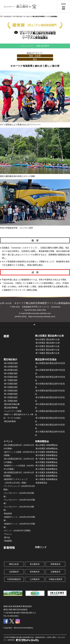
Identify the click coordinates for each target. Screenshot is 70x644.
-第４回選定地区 (11, 391)
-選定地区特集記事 (12, 404)
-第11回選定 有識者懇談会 (46, 445)
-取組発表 (8, 513)
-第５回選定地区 (11, 387)
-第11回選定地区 (11, 367)
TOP (1, 16)
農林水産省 (14, 564)
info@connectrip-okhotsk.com (38, 313)
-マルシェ (8, 534)
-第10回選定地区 (11, 370)
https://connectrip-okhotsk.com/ (42, 316)
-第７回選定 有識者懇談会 (46, 459)
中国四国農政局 (14, 579)
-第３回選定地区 (11, 394)
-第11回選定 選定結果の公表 (47, 339)
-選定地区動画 (10, 421)
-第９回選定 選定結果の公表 (47, 346)
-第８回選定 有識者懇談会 (46, 455)
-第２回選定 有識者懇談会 (46, 476)
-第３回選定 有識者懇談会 (46, 472)
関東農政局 (55, 564)
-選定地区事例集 (11, 408)
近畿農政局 (55, 572)
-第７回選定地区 (11, 380)
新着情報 (9, 548)
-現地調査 (8, 541)
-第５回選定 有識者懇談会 (46, 466)
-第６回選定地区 (11, 384)
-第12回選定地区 (11, 363)
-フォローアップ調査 (13, 411)
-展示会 (7, 537)
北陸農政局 (14, 572)
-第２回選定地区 (11, 397)
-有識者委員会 (41, 483)
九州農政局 (35, 579)
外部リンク (41, 547)
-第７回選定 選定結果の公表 (47, 353)
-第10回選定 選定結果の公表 (47, 343)
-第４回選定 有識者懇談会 (46, 469)
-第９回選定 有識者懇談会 (46, 452)
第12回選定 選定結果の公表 (49, 336)
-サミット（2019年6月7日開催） (18, 531)
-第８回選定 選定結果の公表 (47, 350)
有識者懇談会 (42, 441)
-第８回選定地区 (11, 377)
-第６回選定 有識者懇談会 (46, 462)
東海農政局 (35, 572)
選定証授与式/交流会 (46, 359)
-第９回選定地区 (11, 373)
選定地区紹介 (10, 359)
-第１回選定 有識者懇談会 (46, 479)
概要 (6, 336)
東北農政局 (35, 564)
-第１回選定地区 (11, 401)
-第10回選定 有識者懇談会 (46, 448)
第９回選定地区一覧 (19, 16)
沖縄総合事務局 (55, 579)
